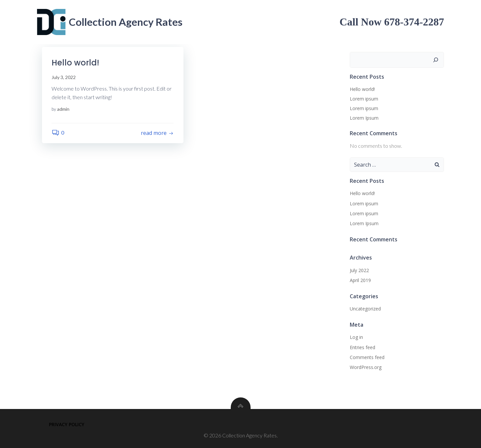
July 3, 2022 (64, 77)
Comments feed (367, 357)
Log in (356, 337)
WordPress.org (366, 367)
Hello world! (362, 89)
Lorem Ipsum (364, 118)
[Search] (436, 60)
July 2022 (359, 270)
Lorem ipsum (364, 99)
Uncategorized (365, 309)
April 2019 (360, 280)
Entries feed (362, 347)
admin (64, 109)
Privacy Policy (67, 424)
